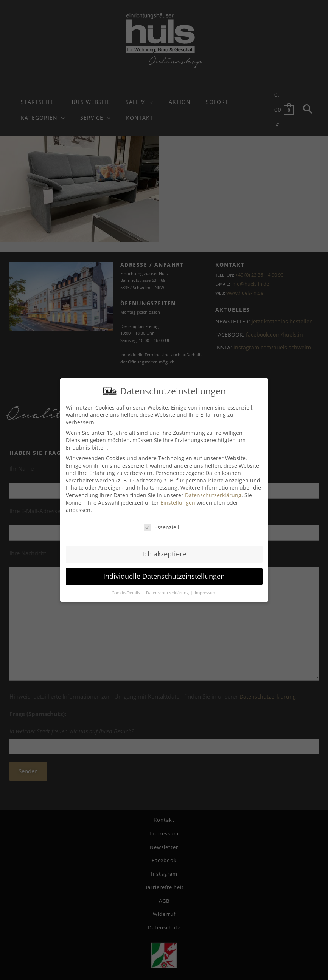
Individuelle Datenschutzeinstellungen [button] (164, 576)
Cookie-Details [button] (126, 593)
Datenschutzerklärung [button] (168, 593)
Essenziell (162, 527)
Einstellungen (178, 503)
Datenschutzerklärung (213, 495)
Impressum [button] (206, 593)
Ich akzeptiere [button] (164, 554)
